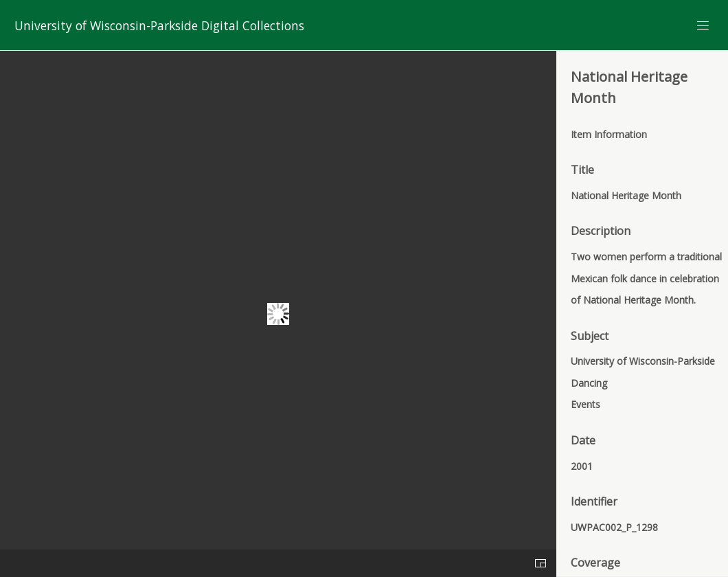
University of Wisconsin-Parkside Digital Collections (159, 25)
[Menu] (703, 25)
